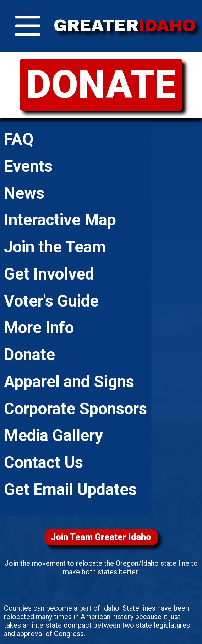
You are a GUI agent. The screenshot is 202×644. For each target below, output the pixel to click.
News (24, 193)
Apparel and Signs (69, 382)
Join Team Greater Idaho (101, 537)
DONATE (101, 85)
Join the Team (55, 247)
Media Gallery (53, 435)
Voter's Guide (51, 301)
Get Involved (49, 274)
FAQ (19, 139)
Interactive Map (60, 220)
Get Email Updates (70, 489)
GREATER (125, 26)
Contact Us (43, 462)
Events (28, 166)
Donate (29, 355)
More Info (39, 328)
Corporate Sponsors (75, 409)
